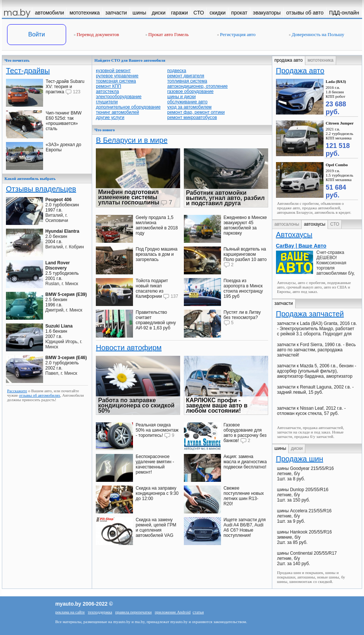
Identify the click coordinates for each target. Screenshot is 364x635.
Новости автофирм (129, 348)
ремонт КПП (108, 86)
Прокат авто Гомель (167, 34)
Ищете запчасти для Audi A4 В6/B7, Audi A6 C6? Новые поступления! (245, 528)
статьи (198, 612)
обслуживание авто (187, 102)
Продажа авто (300, 71)
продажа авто (289, 60)
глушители (107, 102)
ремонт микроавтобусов (192, 117)
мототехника (321, 60)
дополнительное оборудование (128, 107)
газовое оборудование (190, 91)
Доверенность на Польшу (317, 34)
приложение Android (173, 612)
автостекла (107, 91)
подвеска (177, 71)
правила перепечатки (133, 612)
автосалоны (287, 224)
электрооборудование (119, 97)
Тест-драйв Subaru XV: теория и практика (65, 87)
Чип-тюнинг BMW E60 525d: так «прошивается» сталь (64, 121)
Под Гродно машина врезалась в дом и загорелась (156, 254)
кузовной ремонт (113, 71)
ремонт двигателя (186, 76)
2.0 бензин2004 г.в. (62, 236)
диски (297, 448)
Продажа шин (300, 459)
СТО (335, 224)
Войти (37, 34)
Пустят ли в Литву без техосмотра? (242, 315)
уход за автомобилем (189, 107)
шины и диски (181, 97)
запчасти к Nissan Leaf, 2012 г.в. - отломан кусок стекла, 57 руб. (311, 411)
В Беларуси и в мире (132, 140)
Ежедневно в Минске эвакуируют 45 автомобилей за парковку (245, 225)
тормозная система (116, 81)
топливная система (187, 81)
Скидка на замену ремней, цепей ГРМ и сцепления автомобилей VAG (156, 528)
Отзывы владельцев (41, 189)
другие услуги (110, 117)
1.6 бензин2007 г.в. (59, 331)
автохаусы (315, 224)
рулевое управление (117, 76)
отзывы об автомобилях (40, 395)
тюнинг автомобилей (117, 112)
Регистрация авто (236, 34)
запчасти (284, 303)
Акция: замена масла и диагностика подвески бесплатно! (245, 462)
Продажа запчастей (310, 314)
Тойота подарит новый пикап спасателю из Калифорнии (152, 289)
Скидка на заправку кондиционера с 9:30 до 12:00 (157, 493)
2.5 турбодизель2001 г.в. (62, 271)
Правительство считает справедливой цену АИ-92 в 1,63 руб (156, 320)
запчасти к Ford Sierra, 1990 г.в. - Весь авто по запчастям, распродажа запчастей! (316, 350)
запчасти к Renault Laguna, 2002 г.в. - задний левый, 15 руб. (315, 390)
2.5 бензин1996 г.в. (66, 300)
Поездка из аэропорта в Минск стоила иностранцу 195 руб (243, 289)
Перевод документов (96, 34)
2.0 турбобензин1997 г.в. (62, 205)
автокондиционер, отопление (197, 86)
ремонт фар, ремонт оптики (196, 112)
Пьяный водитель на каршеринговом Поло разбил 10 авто (245, 254)
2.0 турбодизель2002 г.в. (66, 363)
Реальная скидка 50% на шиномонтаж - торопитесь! (157, 430)
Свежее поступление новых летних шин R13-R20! (244, 496)
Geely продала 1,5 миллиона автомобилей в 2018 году (157, 225)
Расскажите (17, 391)
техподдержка (100, 612)
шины (280, 448)
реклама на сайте (70, 612)
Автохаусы (294, 235)
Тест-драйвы (28, 71)
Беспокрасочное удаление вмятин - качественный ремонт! (155, 464)
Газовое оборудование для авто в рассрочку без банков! (245, 433)
